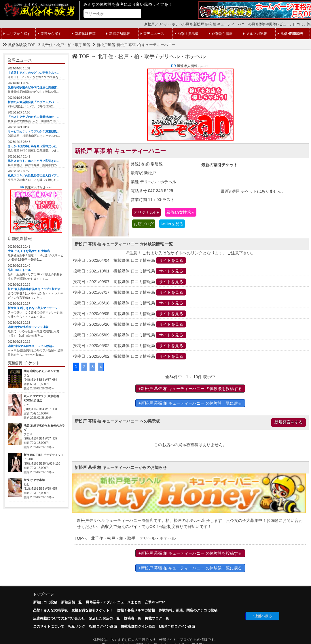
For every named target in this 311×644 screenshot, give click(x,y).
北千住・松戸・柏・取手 (126, 56)
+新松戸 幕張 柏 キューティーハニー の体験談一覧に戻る (190, 403)
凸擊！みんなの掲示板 (50, 610)
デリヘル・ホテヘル (182, 56)
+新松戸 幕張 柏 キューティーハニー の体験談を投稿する (190, 389)
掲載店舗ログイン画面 (138, 626)
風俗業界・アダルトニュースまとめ (113, 602)
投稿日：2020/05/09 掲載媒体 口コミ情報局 (130, 335)
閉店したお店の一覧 (104, 618)
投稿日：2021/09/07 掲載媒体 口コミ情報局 (130, 282)
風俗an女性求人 (181, 212)
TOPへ (81, 538)
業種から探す (50, 34)
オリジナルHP (146, 212)
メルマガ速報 (255, 34)
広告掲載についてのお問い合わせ (59, 618)
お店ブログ (144, 224)
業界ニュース (152, 34)
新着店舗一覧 (71, 602)
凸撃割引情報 (221, 34)
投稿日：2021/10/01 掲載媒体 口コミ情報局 (130, 271)
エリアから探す (17, 34)
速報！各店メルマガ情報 (136, 610)
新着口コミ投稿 (45, 602)
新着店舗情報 (118, 34)
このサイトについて (49, 626)
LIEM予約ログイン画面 (177, 626)
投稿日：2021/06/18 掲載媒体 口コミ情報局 (130, 303)
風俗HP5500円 (290, 34)
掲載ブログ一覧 (157, 618)
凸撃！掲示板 (187, 34)
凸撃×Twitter (155, 602)
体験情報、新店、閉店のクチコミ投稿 (188, 610)
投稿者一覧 (132, 618)
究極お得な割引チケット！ (92, 610)
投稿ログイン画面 (103, 626)
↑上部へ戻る (262, 616)
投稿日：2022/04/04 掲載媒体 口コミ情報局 (130, 260)
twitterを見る (172, 224)
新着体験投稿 (84, 34)
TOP (81, 56)
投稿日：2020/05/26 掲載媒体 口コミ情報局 (130, 324)
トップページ (43, 594)
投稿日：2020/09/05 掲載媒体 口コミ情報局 (130, 314)
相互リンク (77, 626)
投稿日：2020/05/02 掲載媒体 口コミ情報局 (130, 346)
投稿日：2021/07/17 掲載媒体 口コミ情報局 (130, 292)
